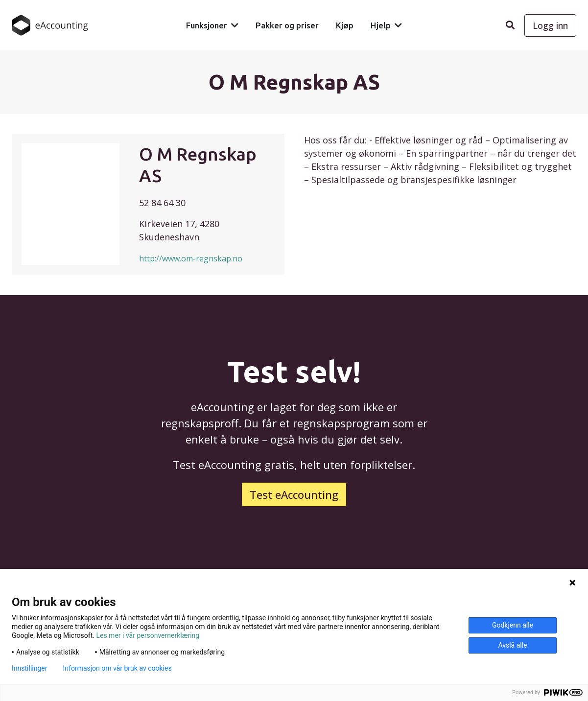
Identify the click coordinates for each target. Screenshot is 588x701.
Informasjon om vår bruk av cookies (117, 668)
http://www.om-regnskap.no (191, 258)
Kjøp (345, 25)
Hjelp (381, 25)
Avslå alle (512, 645)
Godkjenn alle (513, 625)
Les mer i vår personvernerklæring (148, 635)
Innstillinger (29, 668)
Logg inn (550, 25)
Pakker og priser (287, 25)
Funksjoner (207, 25)
